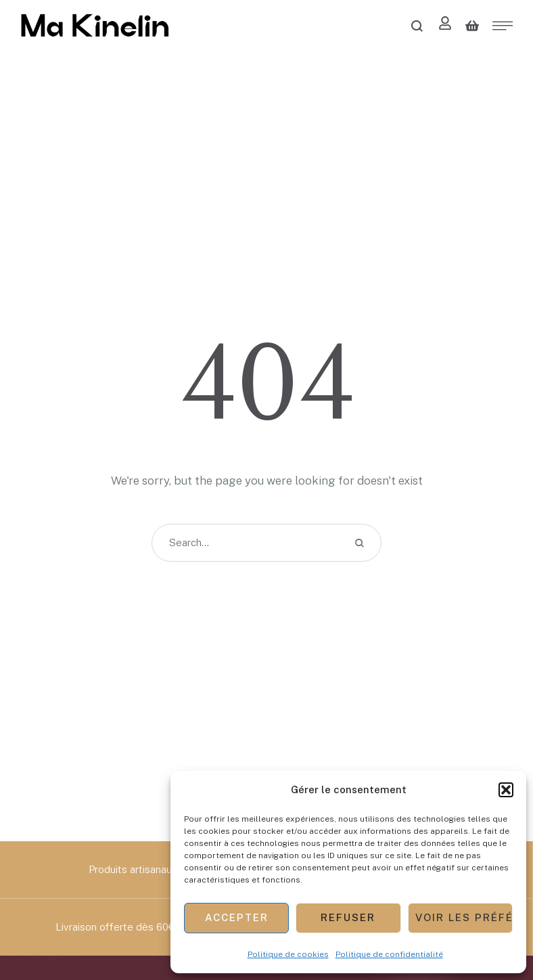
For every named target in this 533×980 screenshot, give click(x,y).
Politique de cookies (288, 954)
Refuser (348, 917)
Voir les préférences (464, 917)
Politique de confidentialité (389, 954)
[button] (506, 790)
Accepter (237, 917)
